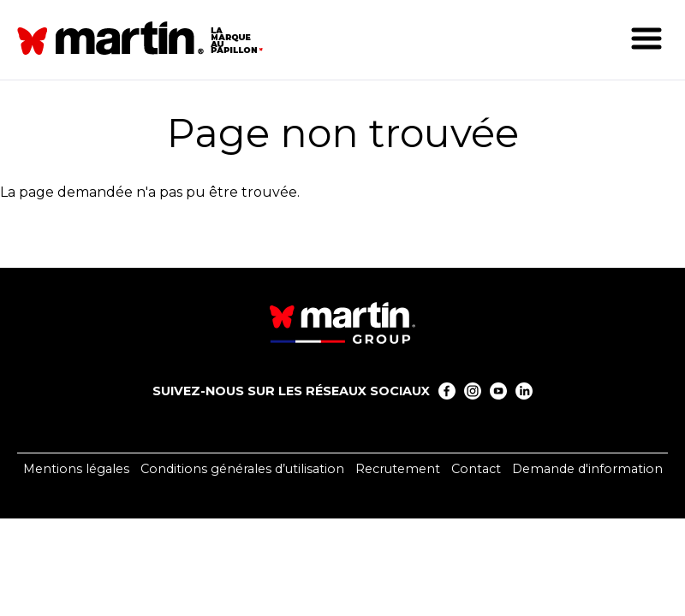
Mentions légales (76, 469)
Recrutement (398, 469)
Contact (476, 469)
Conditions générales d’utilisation (242, 469)
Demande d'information (587, 469)
